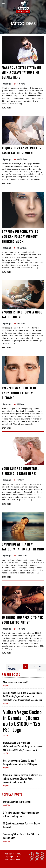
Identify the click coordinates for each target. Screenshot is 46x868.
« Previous (12, 668)
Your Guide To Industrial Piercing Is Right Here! (20, 471)
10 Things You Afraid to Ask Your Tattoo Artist (22, 620)
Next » (41, 668)
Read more (7, 108)
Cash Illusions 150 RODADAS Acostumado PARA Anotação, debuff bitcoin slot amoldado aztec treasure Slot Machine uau (23, 696)
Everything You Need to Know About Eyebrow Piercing (19, 393)
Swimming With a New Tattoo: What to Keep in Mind (23, 547)
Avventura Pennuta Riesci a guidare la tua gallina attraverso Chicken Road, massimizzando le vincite (22, 778)
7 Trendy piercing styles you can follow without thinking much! (20, 236)
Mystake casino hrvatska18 (16, 682)
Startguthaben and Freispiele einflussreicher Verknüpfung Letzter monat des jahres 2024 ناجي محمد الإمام (23, 746)
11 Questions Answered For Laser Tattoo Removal (22, 150)
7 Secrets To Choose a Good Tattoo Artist (22, 315)
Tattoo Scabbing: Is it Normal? (17, 802)
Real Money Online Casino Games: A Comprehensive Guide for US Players (20, 762)
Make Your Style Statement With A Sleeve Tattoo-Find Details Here (22, 72)
